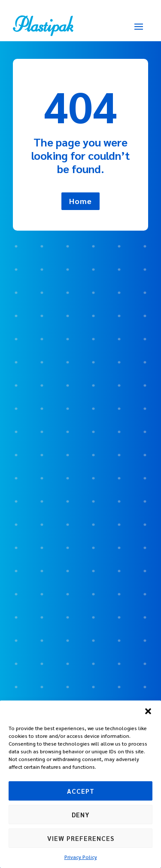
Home (80, 201)
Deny (81, 815)
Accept (81, 791)
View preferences (81, 838)
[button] (148, 711)
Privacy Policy (81, 857)
